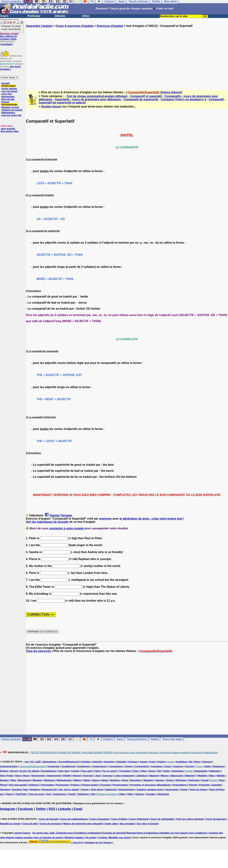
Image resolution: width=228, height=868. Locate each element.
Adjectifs (97, 762)
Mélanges (49, 780)
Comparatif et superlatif (146, 96)
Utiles (86, 16)
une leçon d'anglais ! (10, 68)
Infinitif (67, 776)
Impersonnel (54, 776)
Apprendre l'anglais (39, 26)
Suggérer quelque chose (150, 789)
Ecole (23, 771)
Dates (208, 766)
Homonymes (38, 776)
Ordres (170, 780)
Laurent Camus (22, 833)
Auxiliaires (182, 762)
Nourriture (136, 780)
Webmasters (8, 113)
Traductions (59, 794)
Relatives (35, 789)
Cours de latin (30, 824)
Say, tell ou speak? (69, 789)
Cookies (103, 837)
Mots (13, 780)
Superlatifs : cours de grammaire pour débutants (88, 99)
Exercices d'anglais (110, 26)
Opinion (160, 780)
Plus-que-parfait (18, 785)
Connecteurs (116, 766)
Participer (34, 16)
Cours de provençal (50, 824)
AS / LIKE (36, 762)
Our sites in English (148, 824)
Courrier (189, 766)
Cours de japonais (216, 819)
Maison (165, 776)
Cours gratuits (11, 739)
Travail (72, 794)
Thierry (9, 794)
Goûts (166, 771)
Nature (96, 780)
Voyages (151, 794)
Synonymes (172, 789)
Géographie (201, 771)
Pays (222, 780)
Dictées (4, 771)
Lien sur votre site (11, 115)
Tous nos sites (172, 739)
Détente (60, 16)
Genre (152, 771)
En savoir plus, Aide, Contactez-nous (53, 833)
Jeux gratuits (8, 129)
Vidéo (122, 794)
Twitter (41, 809)
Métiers (78, 780)
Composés (53, 766)
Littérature (142, 776)
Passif (205, 780)
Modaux (4, 780)
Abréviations (50, 762)
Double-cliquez (51, 106)
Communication (9, 766)
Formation (125, 771)
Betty (197, 762)
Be (191, 762)
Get (159, 771)
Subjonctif (111, 789)
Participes (181, 780)
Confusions (84, 766)
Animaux (133, 762)
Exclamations (49, 771)
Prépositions (180, 785)
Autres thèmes (171, 92)
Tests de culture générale (190, 819)
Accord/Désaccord (69, 762)
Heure (26, 776)
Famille (75, 771)
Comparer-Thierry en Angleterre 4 (183, 99)
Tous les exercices (38, 651)
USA (93, 794)
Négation (148, 780)
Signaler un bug (10, 107)
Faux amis (87, 771)
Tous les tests (37, 794)
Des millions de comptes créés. (9, 36)
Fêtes (144, 771)
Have (18, 776)
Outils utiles (111, 824)
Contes (129, 766)
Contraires (157, 766)
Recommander (9, 105)
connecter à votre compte (67, 528)
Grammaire (178, 771)
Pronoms (105, 785)
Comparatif (216, 99)
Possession (62, 785)
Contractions (142, 766)
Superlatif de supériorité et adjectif (62, 103)
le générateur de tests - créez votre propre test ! (152, 519)
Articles (161, 762)
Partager (67, 515)
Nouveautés (8, 97)
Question (5, 789)
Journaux (108, 776)
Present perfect (90, 785)
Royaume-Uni (49, 789)
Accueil (5, 83)
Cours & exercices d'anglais (75, 26)
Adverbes (109, 762)
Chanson (207, 762)
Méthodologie (64, 780)
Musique (37, 780)
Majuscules (177, 776)
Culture (108, 739)
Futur (136, 771)
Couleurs (178, 766)
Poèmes (75, 785)
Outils (155, 739)
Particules (194, 780)
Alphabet (121, 762)
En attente (34, 771)
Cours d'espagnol (100, 819)
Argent (143, 762)
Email (78, 809)
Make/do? (190, 776)
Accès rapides (9, 89)
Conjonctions (99, 766)
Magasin (154, 776)
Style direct (97, 789)
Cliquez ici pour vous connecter (11, 27)
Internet (77, 776)
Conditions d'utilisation (87, 833)
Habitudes (215, 771)
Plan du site (8, 99)
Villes (130, 794)
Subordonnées (126, 789)
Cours (4, 16)
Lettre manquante (124, 776)
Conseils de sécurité (114, 833)
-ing (26, 762)
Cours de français (49, 819)
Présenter (204, 785)
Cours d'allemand (139, 819)
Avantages (7, 44)
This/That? (21, 794)
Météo (87, 780)
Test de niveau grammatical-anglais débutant (97, 96)
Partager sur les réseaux (98, 842)
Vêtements (163, 794)
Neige (105, 780)
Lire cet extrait (9, 91)
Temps (184, 789)
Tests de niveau (198, 789)
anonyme (105, 519)
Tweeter (55, 515)
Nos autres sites (10, 131)
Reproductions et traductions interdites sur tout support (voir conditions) (167, 833)
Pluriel (4, 785)
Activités (85, 762)
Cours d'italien (119, 819)
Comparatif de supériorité (141, 99)
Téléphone (83, 794)
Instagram (8, 809)
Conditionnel (68, 766)
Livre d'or (7, 94)
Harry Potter (7, 776)
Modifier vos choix (119, 837)
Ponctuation (47, 785)
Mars (212, 776)
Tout (49, 794)
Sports (85, 789)
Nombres (115, 780)
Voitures (140, 794)
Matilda (221, 776)
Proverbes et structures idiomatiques (150, 785)
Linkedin (64, 809)
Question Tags (20, 789)
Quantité (217, 785)
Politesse (34, 785)
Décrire (14, 771)
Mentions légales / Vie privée (80, 837)
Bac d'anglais (127, 824)
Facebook (25, 809)
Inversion (88, 776)
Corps (168, 766)
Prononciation (120, 785)
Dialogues (218, 766)
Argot (152, 762)
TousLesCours (137, 739)
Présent (193, 785)
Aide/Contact (8, 86)
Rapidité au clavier (10, 824)
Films (97, 771)
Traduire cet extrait (12, 110)
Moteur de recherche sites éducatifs (83, 824)
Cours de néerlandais (162, 819)
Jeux (120, 739)
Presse (5, 102)
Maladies (203, 776)
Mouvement (24, 780)
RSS (52, 809)
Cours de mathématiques (74, 819)
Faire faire (64, 771)
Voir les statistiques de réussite (47, 522)
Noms (125, 780)
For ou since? (110, 771)
